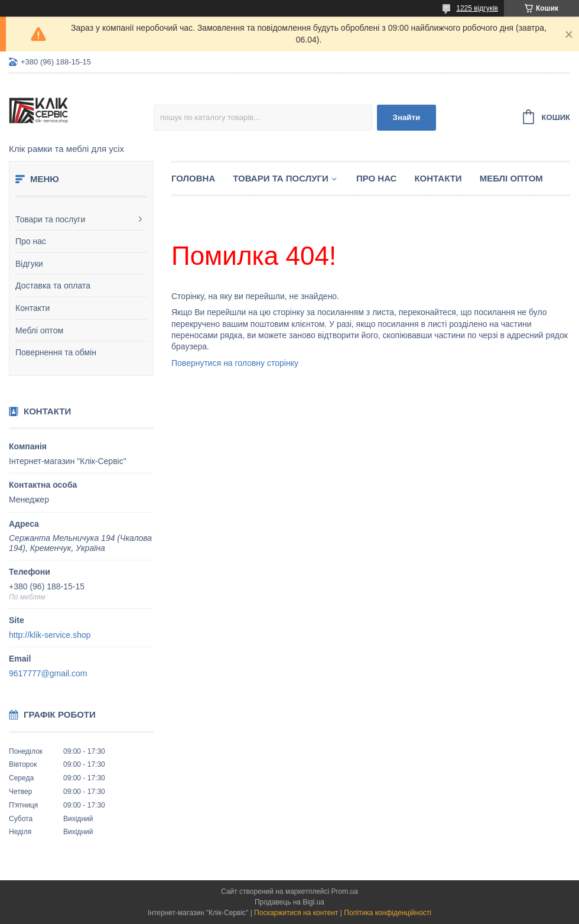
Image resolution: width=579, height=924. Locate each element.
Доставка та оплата (53, 286)
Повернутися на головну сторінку (235, 363)
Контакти (32, 308)
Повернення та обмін (56, 352)
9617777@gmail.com (48, 673)
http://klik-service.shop (50, 635)
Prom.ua (345, 891)
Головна (193, 178)
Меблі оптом (39, 330)
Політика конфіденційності (388, 913)
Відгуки (29, 264)
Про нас (31, 241)
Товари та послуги (50, 219)
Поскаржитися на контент (296, 913)
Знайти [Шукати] (407, 117)
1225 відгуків (477, 8)
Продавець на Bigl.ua (289, 902)
